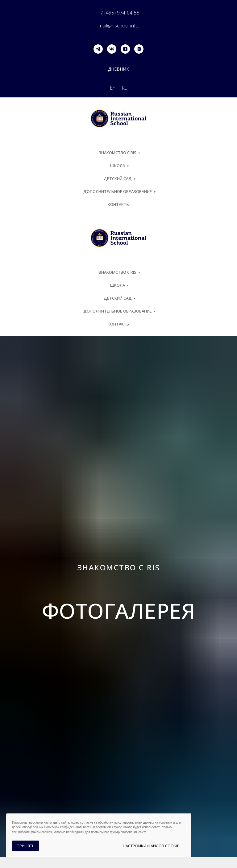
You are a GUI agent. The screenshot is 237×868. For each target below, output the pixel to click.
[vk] (112, 49)
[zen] (125, 49)
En (113, 88)
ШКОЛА (118, 166)
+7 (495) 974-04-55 (118, 13)
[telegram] (98, 49)
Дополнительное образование (118, 191)
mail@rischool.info (118, 26)
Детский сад (118, 178)
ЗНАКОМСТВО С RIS (118, 153)
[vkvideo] (139, 49)
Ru (125, 88)
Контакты (119, 204)
